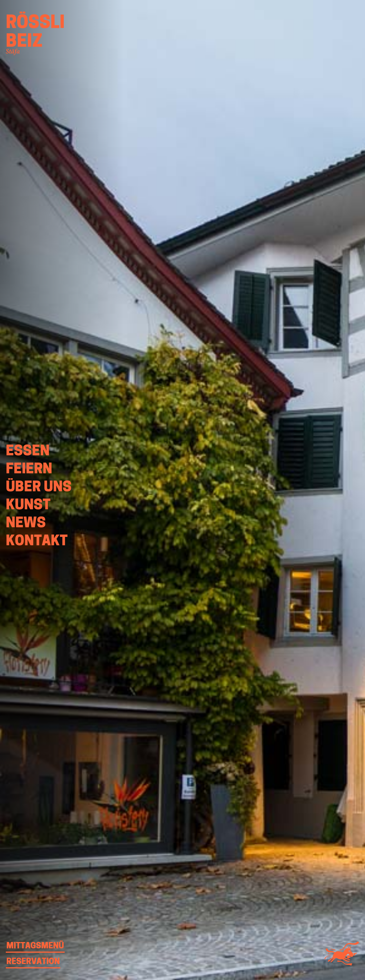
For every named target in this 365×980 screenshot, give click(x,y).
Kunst (28, 506)
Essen (28, 452)
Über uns (39, 488)
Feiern (29, 470)
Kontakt (37, 542)
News (26, 524)
